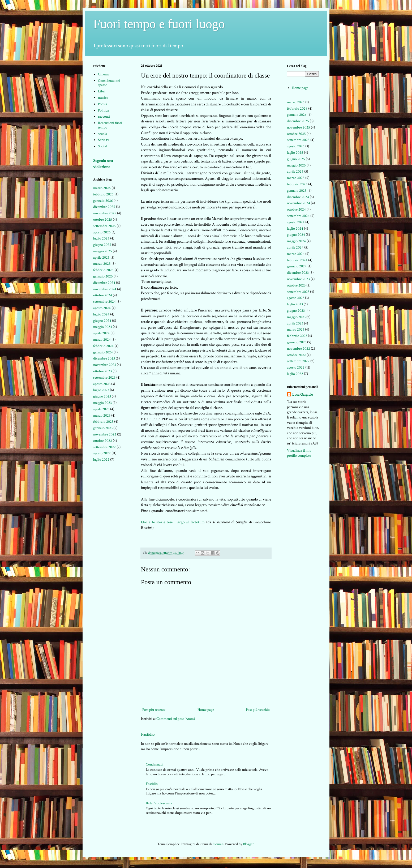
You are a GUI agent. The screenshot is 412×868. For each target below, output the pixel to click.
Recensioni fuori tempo (110, 125)
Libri (102, 91)
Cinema (104, 74)
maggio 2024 (103, 327)
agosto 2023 (102, 384)
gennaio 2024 (103, 352)
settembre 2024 (104, 302)
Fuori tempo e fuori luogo (159, 24)
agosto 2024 (102, 308)
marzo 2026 (102, 188)
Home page (206, 710)
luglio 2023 (101, 390)
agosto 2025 (102, 232)
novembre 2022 (105, 434)
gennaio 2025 (103, 276)
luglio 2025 (101, 238)
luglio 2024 (101, 314)
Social (102, 146)
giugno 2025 (102, 245)
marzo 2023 (102, 416)
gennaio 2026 (103, 201)
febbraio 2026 (103, 194)
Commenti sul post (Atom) (176, 719)
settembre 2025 (104, 226)
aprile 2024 (101, 333)
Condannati (154, 764)
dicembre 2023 (104, 358)
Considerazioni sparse (109, 83)
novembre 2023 (105, 365)
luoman (218, 844)
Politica (103, 110)
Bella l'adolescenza (159, 803)
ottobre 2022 (103, 441)
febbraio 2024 (103, 346)
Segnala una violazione (103, 164)
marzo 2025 (102, 264)
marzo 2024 (102, 340)
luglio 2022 (101, 460)
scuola (102, 134)
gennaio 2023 (103, 428)
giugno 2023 (102, 396)
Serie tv (104, 140)
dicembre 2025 (104, 207)
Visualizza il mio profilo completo (299, 453)
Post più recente (154, 710)
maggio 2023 (102, 403)
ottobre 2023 (102, 371)
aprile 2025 (101, 258)
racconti (104, 117)
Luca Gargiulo (303, 395)
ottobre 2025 (103, 220)
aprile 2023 (101, 409)
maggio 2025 (103, 251)
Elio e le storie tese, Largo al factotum (173, 522)
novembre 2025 (105, 213)
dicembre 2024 (104, 283)
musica (103, 98)
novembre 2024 (105, 289)
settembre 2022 (104, 447)
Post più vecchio (258, 710)
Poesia (103, 104)
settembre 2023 (104, 378)
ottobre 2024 (103, 295)
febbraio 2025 (103, 270)
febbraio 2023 (103, 422)
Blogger (248, 844)
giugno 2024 (102, 321)
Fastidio (148, 734)
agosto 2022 (102, 453)
